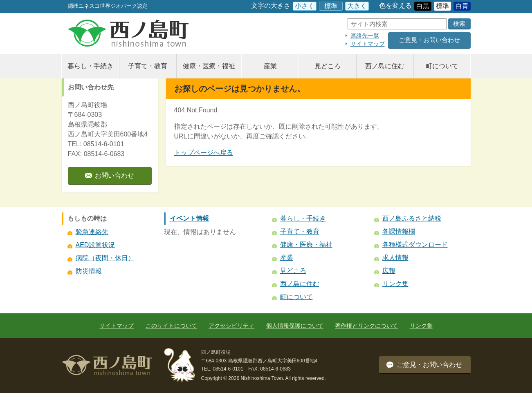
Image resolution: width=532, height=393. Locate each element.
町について (442, 66)
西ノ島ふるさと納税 (412, 218)
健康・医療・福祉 (209, 66)
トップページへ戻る (204, 153)
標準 (331, 6)
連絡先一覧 (365, 36)
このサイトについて (171, 326)
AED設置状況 (95, 245)
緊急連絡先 (92, 232)
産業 (270, 66)
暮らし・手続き (90, 66)
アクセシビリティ (231, 326)
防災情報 (89, 271)
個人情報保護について (295, 326)
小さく (305, 6)
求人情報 (395, 258)
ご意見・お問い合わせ (429, 40)
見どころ (328, 66)
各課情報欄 (399, 231)
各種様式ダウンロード (415, 245)
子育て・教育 (148, 66)
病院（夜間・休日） (105, 258)
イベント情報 (189, 218)
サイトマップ (368, 44)
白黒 (423, 6)
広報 (389, 271)
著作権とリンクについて (366, 326)
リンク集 (395, 284)
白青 (462, 6)
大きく (357, 6)
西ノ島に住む (385, 66)
